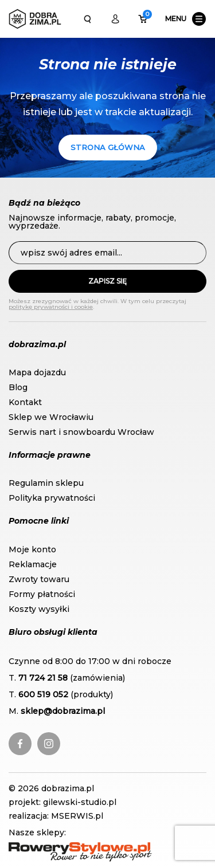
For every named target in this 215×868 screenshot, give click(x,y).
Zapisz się (107, 281)
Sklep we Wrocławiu (51, 417)
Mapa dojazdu (37, 372)
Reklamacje (33, 564)
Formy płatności (42, 594)
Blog (18, 387)
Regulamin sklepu (46, 483)
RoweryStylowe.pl (46, 848)
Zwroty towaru (39, 579)
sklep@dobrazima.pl (63, 711)
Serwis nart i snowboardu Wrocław (81, 432)
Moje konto (32, 549)
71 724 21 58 (43, 678)
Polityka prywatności (52, 498)
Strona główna (108, 147)
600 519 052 (43, 694)
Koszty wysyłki (39, 609)
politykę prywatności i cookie (51, 307)
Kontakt (25, 402)
